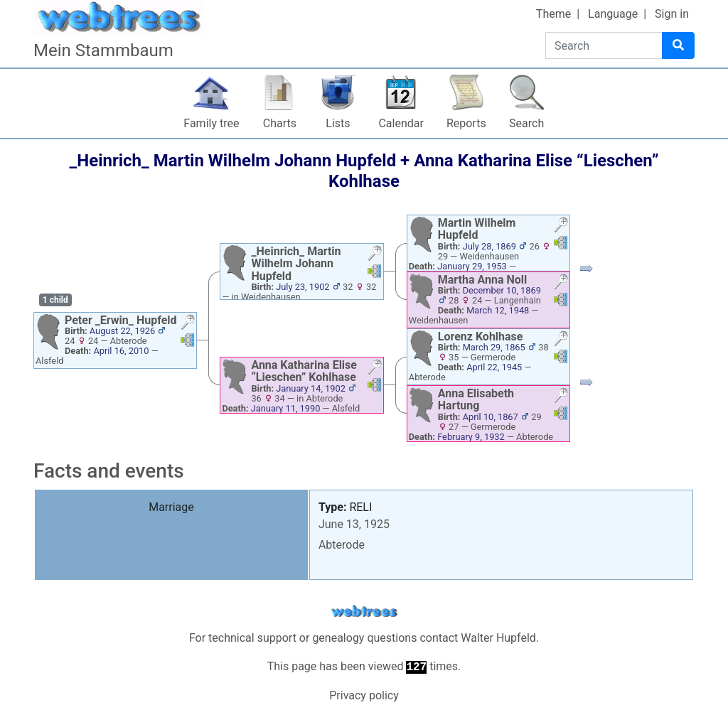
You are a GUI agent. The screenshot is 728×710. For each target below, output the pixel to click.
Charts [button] (280, 123)
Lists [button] (338, 123)
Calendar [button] (401, 123)
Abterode (342, 545)
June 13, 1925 (354, 524)
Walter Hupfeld (498, 638)
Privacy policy (364, 695)
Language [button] (613, 14)
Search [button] (526, 123)
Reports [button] (466, 123)
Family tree (211, 123)
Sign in (672, 14)
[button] (188, 324)
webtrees (364, 612)
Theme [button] (553, 14)
